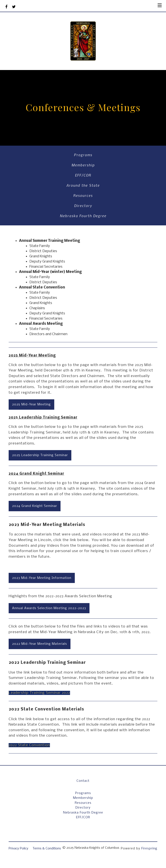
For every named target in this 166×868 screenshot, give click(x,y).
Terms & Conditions (47, 849)
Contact (83, 781)
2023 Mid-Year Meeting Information (42, 578)
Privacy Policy (18, 849)
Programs (83, 155)
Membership (83, 165)
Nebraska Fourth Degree (83, 216)
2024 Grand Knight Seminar (35, 506)
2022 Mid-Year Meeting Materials (40, 644)
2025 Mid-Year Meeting (31, 405)
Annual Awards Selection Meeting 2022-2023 (49, 608)
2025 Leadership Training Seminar (40, 455)
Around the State (83, 185)
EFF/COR (83, 175)
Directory (83, 205)
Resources (83, 195)
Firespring (149, 849)
